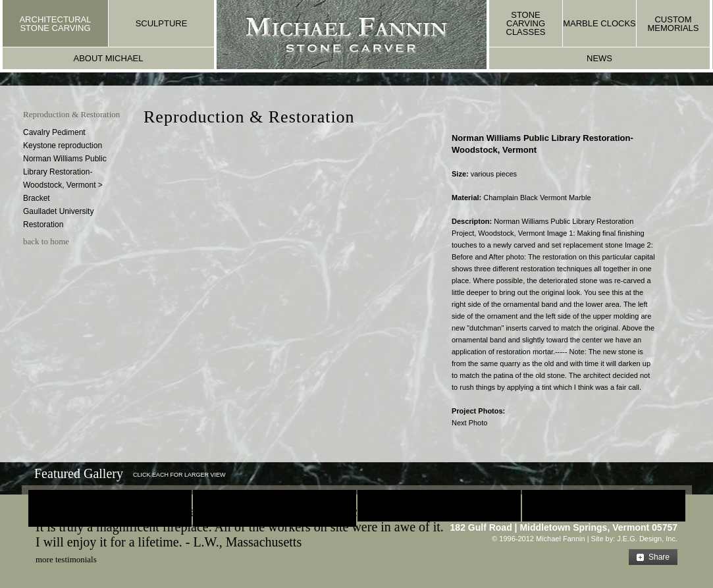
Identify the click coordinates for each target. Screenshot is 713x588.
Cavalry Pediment (54, 132)
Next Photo (469, 423)
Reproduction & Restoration (71, 114)
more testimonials (66, 559)
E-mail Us (649, 512)
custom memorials (673, 24)
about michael (109, 58)
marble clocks (599, 23)
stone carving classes (526, 23)
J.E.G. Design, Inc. (647, 539)
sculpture (162, 23)
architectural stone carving (55, 24)
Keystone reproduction (63, 146)
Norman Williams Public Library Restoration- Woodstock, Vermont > (65, 172)
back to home (46, 241)
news (599, 58)
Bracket (37, 198)
